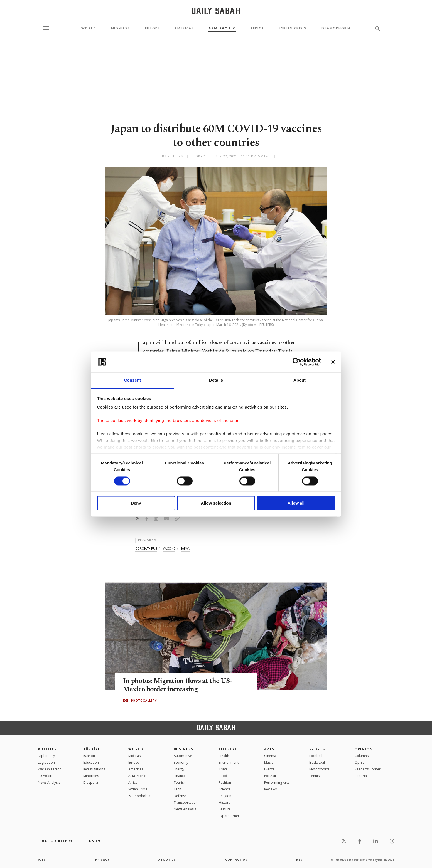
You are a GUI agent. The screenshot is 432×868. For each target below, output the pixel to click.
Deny (136, 503)
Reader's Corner (368, 769)
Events (269, 769)
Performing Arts (277, 782)
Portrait (270, 776)
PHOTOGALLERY (144, 701)
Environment (229, 762)
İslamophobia (139, 796)
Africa (257, 28)
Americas (184, 28)
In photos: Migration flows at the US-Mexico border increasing (179, 685)
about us (167, 860)
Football (316, 756)
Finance (180, 776)
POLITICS (47, 749)
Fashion (225, 782)
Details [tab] (216, 380)
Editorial (361, 776)
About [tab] (300, 380)
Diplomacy (46, 756)
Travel (224, 769)
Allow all (296, 503)
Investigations (94, 769)
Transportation (186, 803)
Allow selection (216, 503)
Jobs (42, 860)
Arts (269, 749)
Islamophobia (336, 28)
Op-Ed (360, 762)
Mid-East (121, 28)
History (224, 803)
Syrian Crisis (293, 28)
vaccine (169, 548)
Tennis (314, 776)
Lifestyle (229, 749)
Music (269, 762)
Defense (180, 796)
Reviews (270, 789)
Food (223, 776)
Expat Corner (229, 816)
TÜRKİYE (92, 749)
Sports (317, 749)
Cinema (270, 756)
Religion (225, 796)
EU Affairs (46, 776)
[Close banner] (333, 362)
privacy (102, 860)
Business (184, 749)
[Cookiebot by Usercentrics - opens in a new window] (297, 362)
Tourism (180, 782)
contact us (236, 860)
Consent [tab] (133, 380)
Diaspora (91, 782)
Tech (177, 789)
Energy (179, 769)
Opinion (364, 749)
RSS (299, 860)
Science (225, 789)
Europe (153, 28)
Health (224, 756)
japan (186, 548)
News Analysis (49, 782)
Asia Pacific (222, 28)
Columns (362, 756)
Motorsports (319, 769)
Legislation (46, 762)
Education (91, 762)
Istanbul (89, 756)
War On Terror (49, 769)
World (89, 28)
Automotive (183, 756)
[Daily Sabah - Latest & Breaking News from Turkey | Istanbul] (216, 11)
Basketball (317, 762)
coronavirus (146, 548)
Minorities (91, 776)
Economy (181, 762)
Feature (225, 809)
